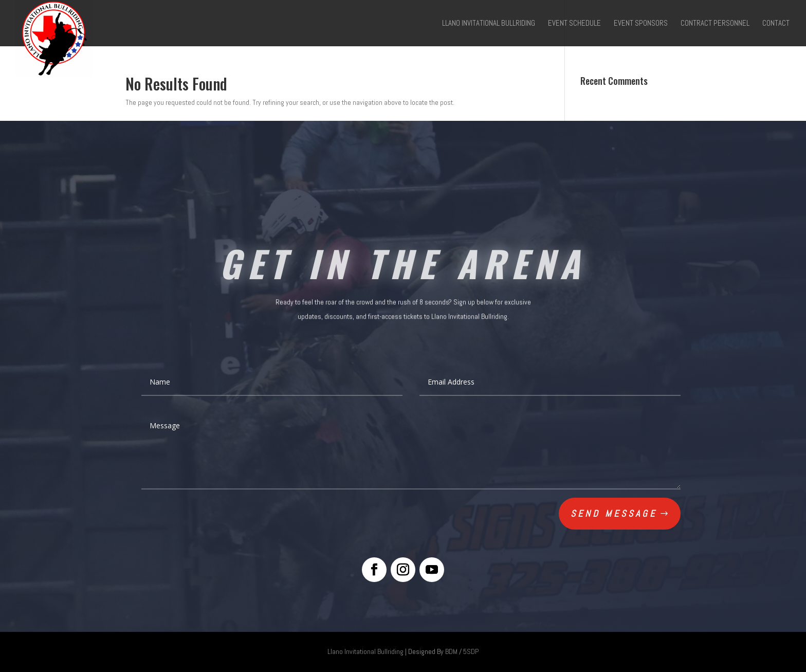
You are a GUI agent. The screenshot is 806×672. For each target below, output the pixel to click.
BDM (451, 651)
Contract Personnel (715, 24)
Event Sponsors (641, 24)
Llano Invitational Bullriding (489, 24)
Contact (776, 24)
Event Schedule (574, 24)
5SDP (471, 651)
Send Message (614, 513)
